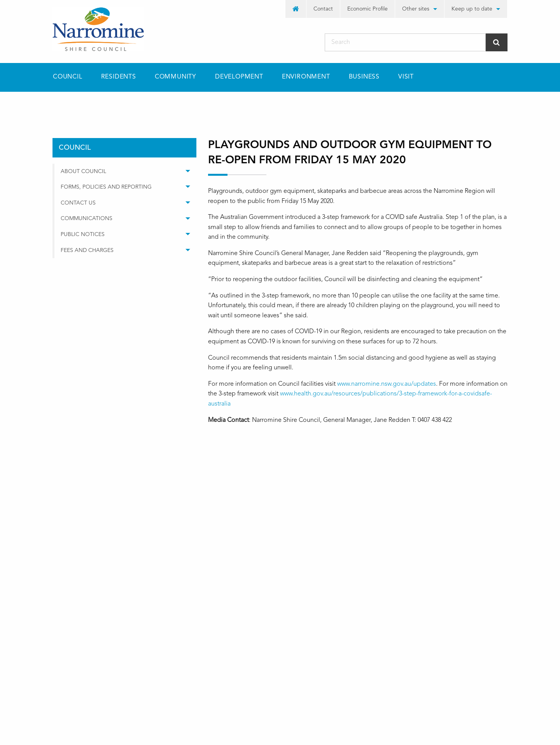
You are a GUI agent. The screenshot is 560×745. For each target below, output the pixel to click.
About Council (83, 171)
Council (68, 77)
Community (176, 77)
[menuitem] (296, 9)
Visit (406, 77)
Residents (119, 77)
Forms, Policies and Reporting (106, 187)
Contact (323, 9)
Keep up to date (472, 9)
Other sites (416, 9)
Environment (306, 77)
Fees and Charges (87, 250)
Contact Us (78, 203)
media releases (152, 105)
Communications (87, 219)
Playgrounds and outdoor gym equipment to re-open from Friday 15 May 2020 (294, 105)
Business (364, 77)
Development (239, 77)
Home (60, 105)
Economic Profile (367, 9)
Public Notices (83, 234)
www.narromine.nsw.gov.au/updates (387, 384)
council (101, 105)
